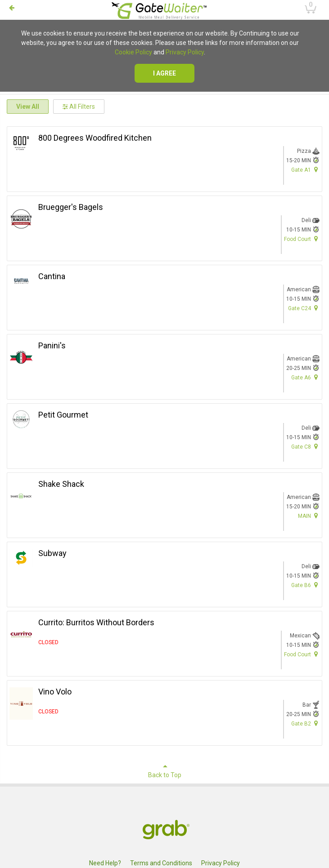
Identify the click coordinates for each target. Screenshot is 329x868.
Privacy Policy (185, 52)
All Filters (79, 107)
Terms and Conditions (161, 863)
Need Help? (105, 863)
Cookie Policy (133, 52)
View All (28, 107)
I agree (164, 73)
